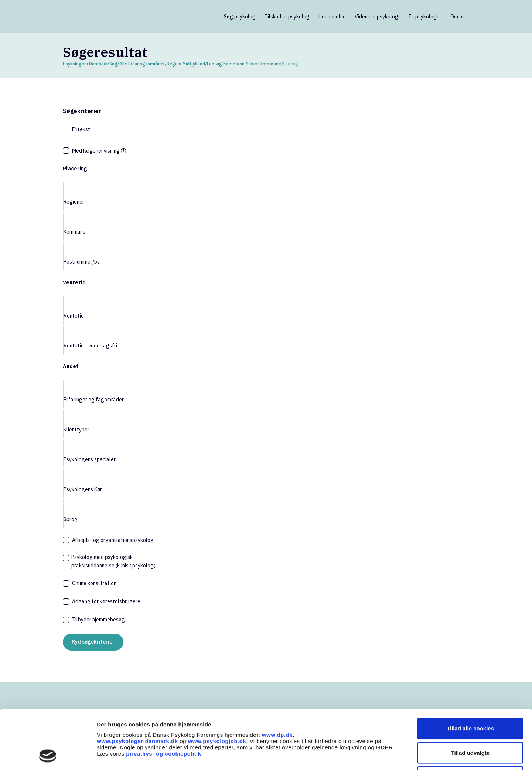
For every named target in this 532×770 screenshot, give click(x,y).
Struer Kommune (263, 64)
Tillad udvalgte (470, 697)
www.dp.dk (277, 679)
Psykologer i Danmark (85, 64)
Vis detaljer (384, 755)
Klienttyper (76, 430)
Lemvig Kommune (226, 64)
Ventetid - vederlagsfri (90, 346)
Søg (113, 64)
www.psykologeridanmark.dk (137, 686)
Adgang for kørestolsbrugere (106, 601)
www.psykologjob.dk (217, 686)
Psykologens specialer (90, 459)
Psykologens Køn (83, 489)
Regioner (74, 202)
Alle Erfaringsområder (142, 64)
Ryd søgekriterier (93, 642)
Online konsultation (94, 583)
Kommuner (76, 232)
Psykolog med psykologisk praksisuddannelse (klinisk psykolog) (113, 561)
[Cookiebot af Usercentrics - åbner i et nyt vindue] (48, 756)
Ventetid (74, 316)
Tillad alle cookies (470, 673)
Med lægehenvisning (99, 151)
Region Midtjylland (186, 64)
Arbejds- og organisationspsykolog (113, 540)
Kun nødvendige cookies (470, 721)
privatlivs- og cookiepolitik (163, 698)
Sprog (71, 519)
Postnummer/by (82, 262)
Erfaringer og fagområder (94, 400)
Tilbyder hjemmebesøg (98, 620)
